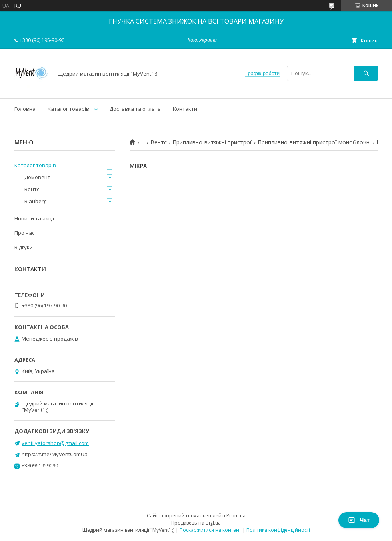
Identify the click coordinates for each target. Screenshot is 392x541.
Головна (25, 109)
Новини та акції (34, 218)
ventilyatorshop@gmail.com (55, 443)
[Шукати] (366, 73)
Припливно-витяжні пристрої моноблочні (314, 142)
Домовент (37, 177)
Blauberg (35, 201)
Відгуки (24, 247)
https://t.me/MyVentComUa (55, 454)
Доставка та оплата (135, 109)
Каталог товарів (68, 109)
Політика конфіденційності (278, 530)
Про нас (24, 233)
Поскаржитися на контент (210, 530)
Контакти (185, 109)
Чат (359, 520)
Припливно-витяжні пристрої (212, 142)
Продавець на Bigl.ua (196, 523)
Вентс (159, 142)
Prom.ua (236, 516)
